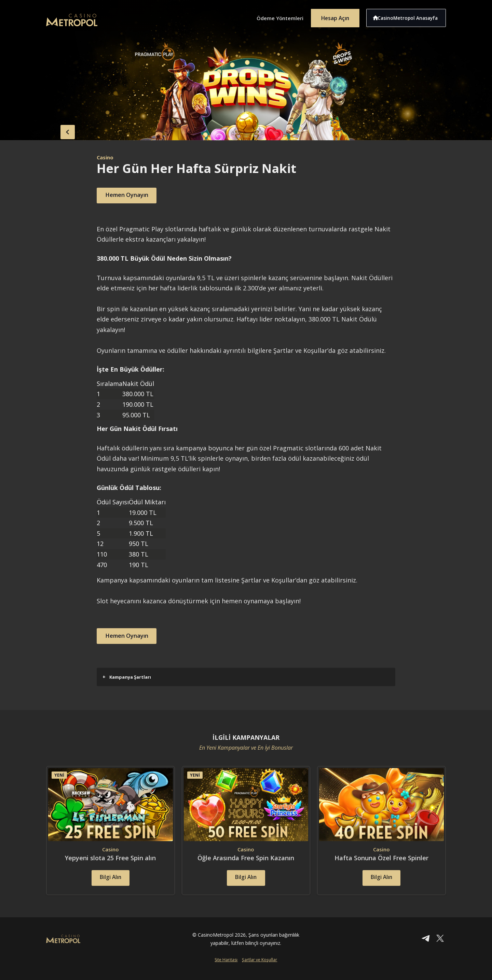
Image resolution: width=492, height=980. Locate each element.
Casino (106, 157)
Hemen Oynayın (131, 196)
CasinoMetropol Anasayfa (410, 16)
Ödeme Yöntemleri (273, 16)
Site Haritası (226, 969)
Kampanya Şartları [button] (127, 677)
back (60, 131)
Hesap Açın (333, 16)
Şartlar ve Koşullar (259, 969)
